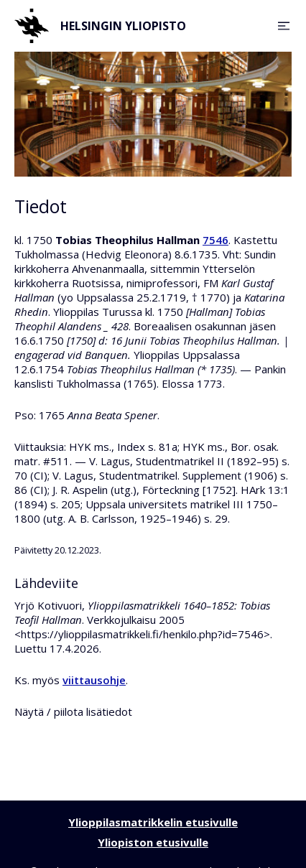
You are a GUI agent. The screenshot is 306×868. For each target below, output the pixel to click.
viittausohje (94, 680)
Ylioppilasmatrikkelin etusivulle (153, 822)
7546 (215, 240)
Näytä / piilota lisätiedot (73, 711)
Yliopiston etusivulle (153, 842)
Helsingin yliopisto (100, 26)
